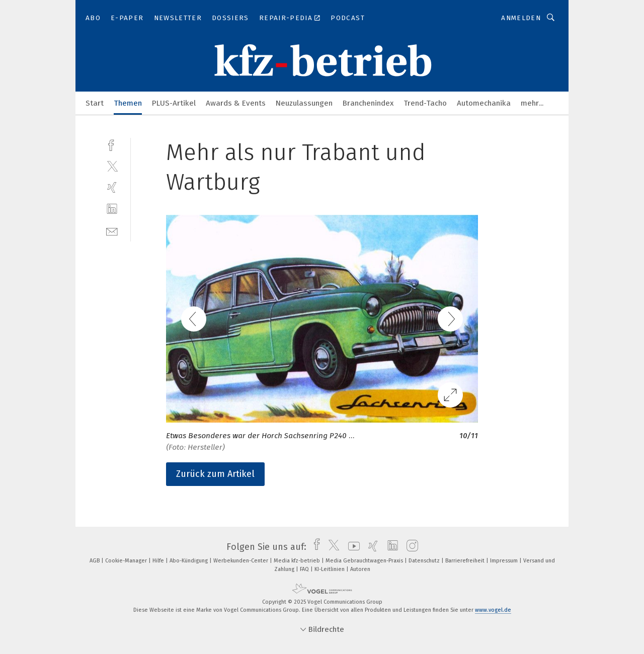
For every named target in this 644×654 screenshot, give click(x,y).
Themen (128, 103)
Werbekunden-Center (242, 561)
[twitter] (112, 166)
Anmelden (521, 18)
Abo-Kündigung (189, 561)
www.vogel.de (493, 610)
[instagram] (410, 547)
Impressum (505, 561)
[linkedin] (112, 209)
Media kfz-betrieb (298, 561)
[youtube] (351, 547)
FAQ (305, 569)
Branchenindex (368, 103)
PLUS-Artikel (174, 103)
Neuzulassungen (304, 103)
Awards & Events (236, 103)
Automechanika (484, 103)
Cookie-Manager (127, 561)
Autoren (360, 569)
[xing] (112, 187)
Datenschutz (425, 561)
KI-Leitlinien (330, 569)
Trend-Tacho (425, 103)
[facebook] (112, 144)
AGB (95, 561)
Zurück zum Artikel (215, 474)
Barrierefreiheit (466, 561)
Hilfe (159, 561)
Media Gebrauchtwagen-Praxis (365, 561)
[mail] (112, 231)
